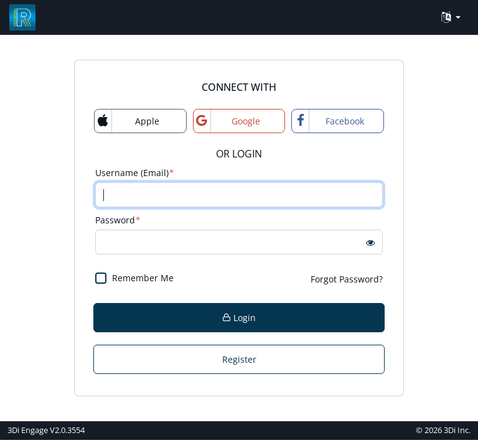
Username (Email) (134, 173)
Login (239, 318)
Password (118, 220)
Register (239, 359)
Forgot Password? (347, 279)
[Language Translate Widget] (451, 18)
